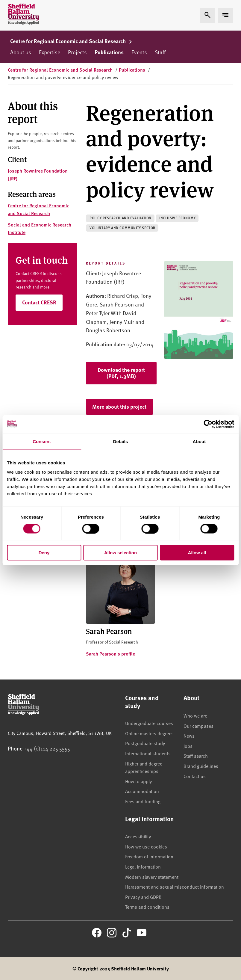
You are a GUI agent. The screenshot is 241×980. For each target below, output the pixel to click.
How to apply (138, 781)
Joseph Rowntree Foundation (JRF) (38, 175)
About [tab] (199, 441)
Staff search (196, 756)
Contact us (195, 776)
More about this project (119, 407)
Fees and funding (143, 801)
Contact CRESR (39, 302)
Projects (77, 52)
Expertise (50, 52)
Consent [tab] (42, 441)
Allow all (197, 553)
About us (21, 52)
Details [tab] (121, 441)
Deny (44, 553)
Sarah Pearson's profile (110, 654)
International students (148, 753)
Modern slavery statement (152, 877)
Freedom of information (149, 856)
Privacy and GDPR (143, 897)
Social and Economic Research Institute (40, 228)
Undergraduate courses (149, 723)
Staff (160, 52)
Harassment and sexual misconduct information (175, 887)
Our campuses (198, 726)
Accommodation (142, 791)
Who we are (195, 715)
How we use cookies (146, 846)
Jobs (188, 746)
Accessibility (138, 836)
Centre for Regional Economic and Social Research (71, 41)
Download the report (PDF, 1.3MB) (121, 373)
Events (139, 52)
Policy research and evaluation (120, 218)
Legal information (143, 866)
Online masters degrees (149, 733)
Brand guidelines (201, 766)
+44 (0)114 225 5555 (47, 748)
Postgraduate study (145, 743)
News (189, 736)
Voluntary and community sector (122, 228)
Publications (109, 52)
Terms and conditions (147, 907)
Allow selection (120, 553)
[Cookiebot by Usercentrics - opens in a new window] (208, 424)
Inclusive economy (177, 218)
